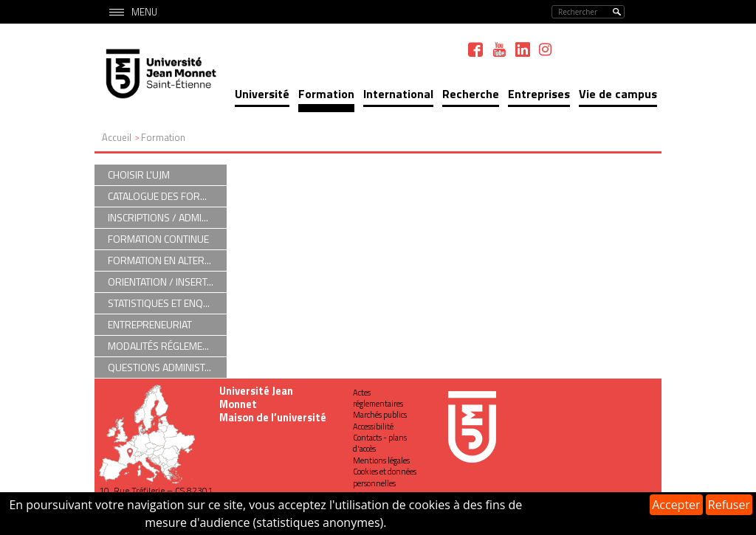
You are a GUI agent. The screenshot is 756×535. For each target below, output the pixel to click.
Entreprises (539, 94)
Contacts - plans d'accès (380, 443)
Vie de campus (618, 94)
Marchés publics (380, 415)
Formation (326, 94)
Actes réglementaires (378, 398)
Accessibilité (373, 427)
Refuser (729, 505)
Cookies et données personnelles (385, 477)
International (398, 94)
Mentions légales (381, 460)
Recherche (471, 94)
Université (262, 94)
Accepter (676, 505)
